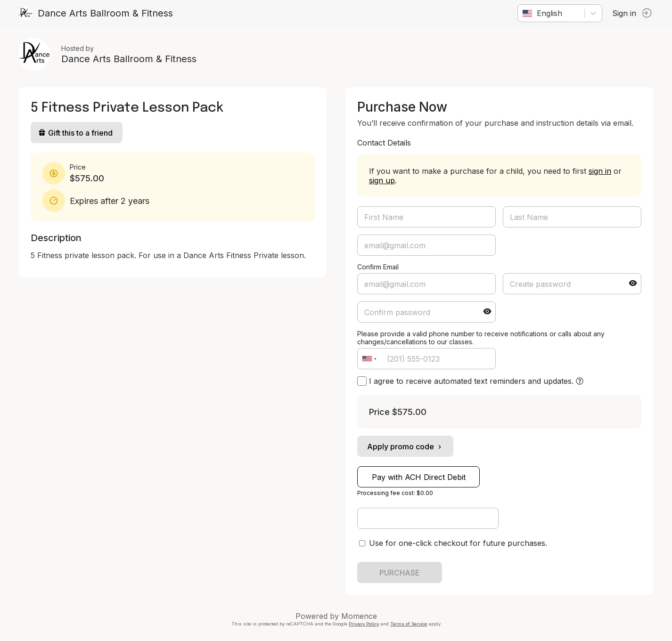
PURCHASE (400, 573)
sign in (600, 171)
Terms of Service (409, 624)
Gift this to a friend (75, 133)
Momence (359, 616)
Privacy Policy (364, 624)
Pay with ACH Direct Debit (419, 477)
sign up (382, 180)
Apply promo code (405, 446)
